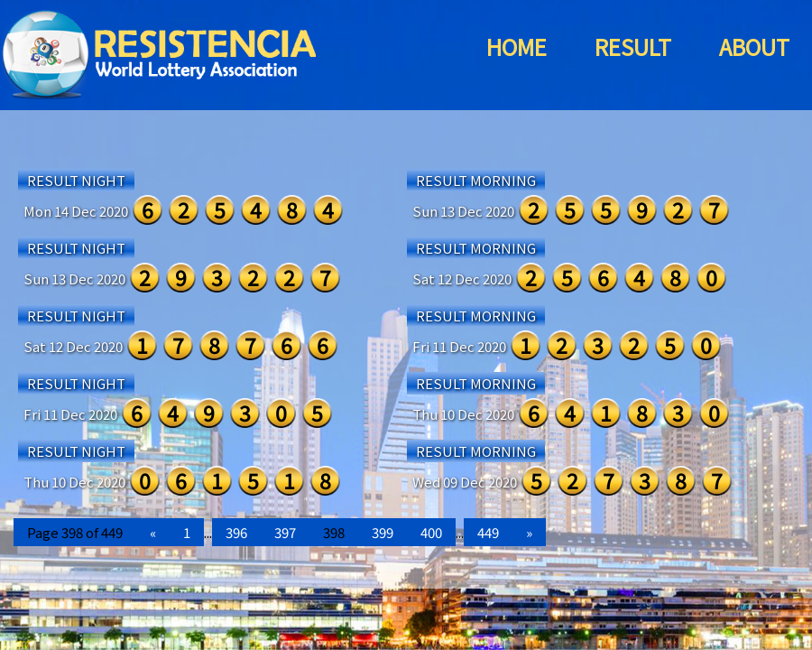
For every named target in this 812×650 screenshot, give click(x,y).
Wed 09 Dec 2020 (465, 482)
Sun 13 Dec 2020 (463, 211)
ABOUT (754, 46)
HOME (517, 46)
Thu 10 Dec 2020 (463, 414)
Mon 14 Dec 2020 (76, 211)
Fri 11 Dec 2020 (459, 346)
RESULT (633, 46)
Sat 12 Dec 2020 (462, 279)
